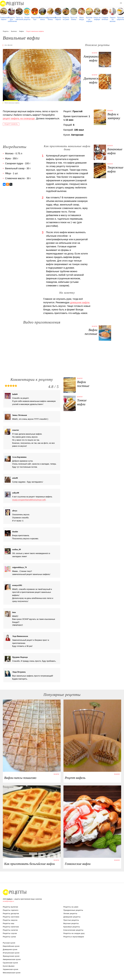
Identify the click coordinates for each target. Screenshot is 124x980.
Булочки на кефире (89, 19)
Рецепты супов (9, 937)
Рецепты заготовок (11, 917)
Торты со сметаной (19, 18)
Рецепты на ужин (66, 18)
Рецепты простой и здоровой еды (12, 4)
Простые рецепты (71, 920)
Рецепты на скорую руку (74, 933)
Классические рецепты (73, 930)
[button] (121, 3)
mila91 (10, 45)
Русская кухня (9, 943)
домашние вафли (80, 302)
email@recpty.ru (8, 901)
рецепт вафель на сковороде (19, 118)
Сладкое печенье (105, 18)
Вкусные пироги (58, 18)
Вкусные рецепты (71, 923)
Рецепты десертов (11, 913)
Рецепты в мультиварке (74, 937)
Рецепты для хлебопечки (11, 19)
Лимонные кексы (42, 18)
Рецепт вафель (11, 124)
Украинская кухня (11, 969)
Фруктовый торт (35, 18)
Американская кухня (12, 959)
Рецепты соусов (10, 933)
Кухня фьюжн (9, 966)
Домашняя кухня (10, 949)
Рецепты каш (9, 923)
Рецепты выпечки (10, 907)
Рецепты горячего (11, 910)
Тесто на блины (74, 18)
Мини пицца (81, 18)
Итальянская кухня (11, 953)
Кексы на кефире (97, 18)
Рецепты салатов (10, 930)
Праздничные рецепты (73, 910)
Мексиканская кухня (12, 973)
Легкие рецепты (27, 18)
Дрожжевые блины (50, 18)
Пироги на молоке (113, 19)
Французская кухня (11, 956)
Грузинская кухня (10, 963)
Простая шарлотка (120, 18)
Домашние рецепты (72, 917)
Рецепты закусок (10, 920)
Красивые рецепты (72, 927)
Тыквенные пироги (4, 18)
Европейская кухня (11, 946)
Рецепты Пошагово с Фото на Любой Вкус (15, 892)
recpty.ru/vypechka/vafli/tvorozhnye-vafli (29, 500)
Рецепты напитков (11, 927)
